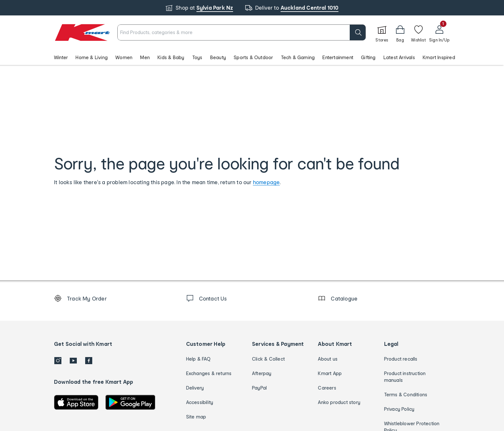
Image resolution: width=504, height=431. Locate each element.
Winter (61, 57)
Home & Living (92, 57)
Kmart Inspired (439, 57)
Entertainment (338, 57)
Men (145, 57)
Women (124, 57)
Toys (197, 57)
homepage (266, 182)
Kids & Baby (171, 57)
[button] (400, 32)
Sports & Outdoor (253, 57)
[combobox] (242, 32)
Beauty (218, 57)
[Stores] (382, 32)
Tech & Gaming (298, 57)
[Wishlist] (419, 32)
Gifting (368, 57)
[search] (358, 32)
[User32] (439, 32)
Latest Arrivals (399, 57)
